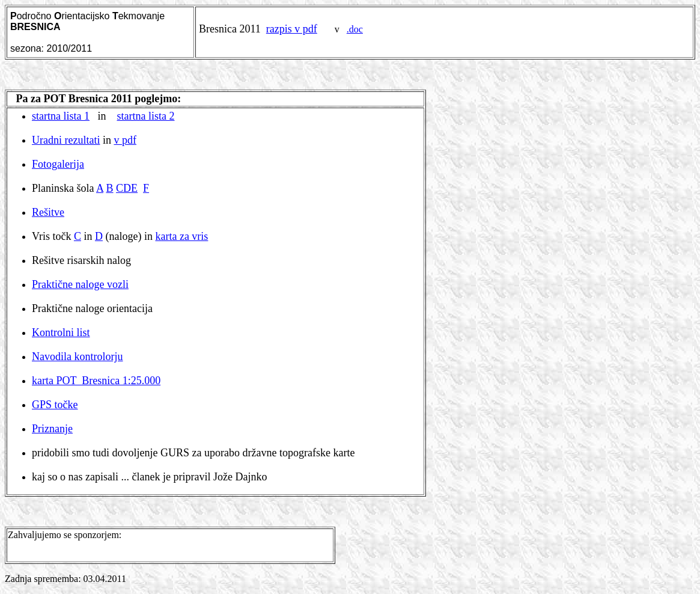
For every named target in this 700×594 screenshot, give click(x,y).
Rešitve (48, 212)
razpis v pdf (292, 29)
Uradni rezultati (66, 140)
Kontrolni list (61, 332)
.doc (355, 29)
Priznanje (52, 429)
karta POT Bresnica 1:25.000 (96, 381)
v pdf (125, 140)
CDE (127, 188)
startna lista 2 (146, 116)
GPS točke (55, 405)
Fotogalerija (58, 164)
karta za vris (181, 236)
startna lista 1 (61, 116)
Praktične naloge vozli (80, 284)
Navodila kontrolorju (77, 357)
